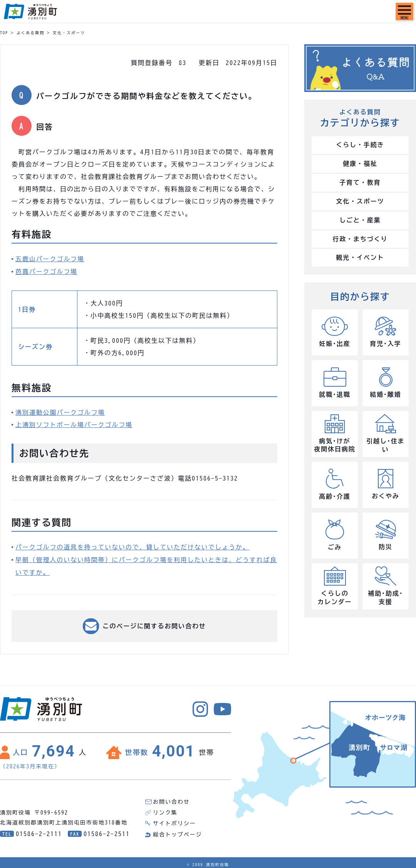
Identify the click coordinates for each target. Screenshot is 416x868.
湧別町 (30, 12)
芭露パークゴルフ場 (47, 271)
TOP (4, 33)
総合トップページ (178, 832)
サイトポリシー (174, 821)
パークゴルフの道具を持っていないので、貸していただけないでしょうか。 (133, 546)
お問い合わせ (171, 800)
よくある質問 (30, 33)
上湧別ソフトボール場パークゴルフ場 (74, 424)
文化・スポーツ (69, 33)
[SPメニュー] (404, 12)
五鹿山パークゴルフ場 (50, 259)
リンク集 (165, 811)
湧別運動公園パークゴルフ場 (60, 412)
